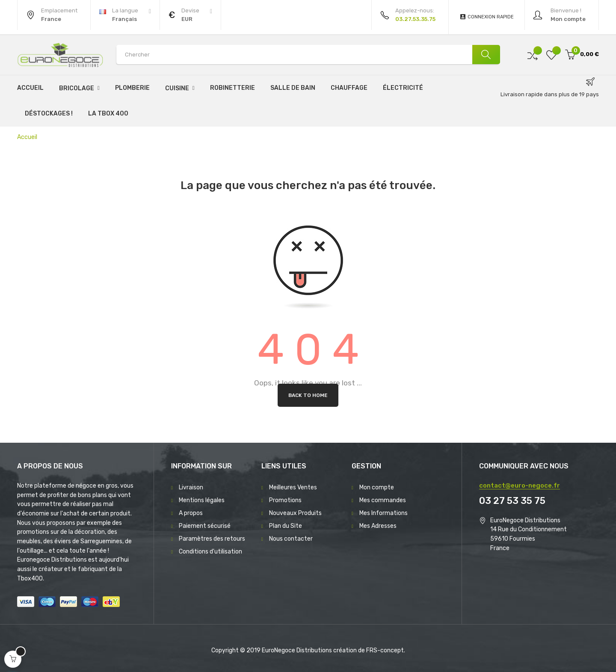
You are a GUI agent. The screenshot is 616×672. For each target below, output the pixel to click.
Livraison (191, 487)
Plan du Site (286, 526)
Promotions (285, 500)
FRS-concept (385, 650)
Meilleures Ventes (293, 487)
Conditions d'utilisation (210, 552)
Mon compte (377, 487)
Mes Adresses (378, 526)
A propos (191, 513)
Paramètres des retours (212, 539)
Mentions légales (202, 500)
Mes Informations (384, 513)
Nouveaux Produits (295, 513)
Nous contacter (291, 539)
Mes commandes (383, 500)
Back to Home (308, 395)
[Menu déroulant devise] (125, 15)
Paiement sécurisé (205, 526)
